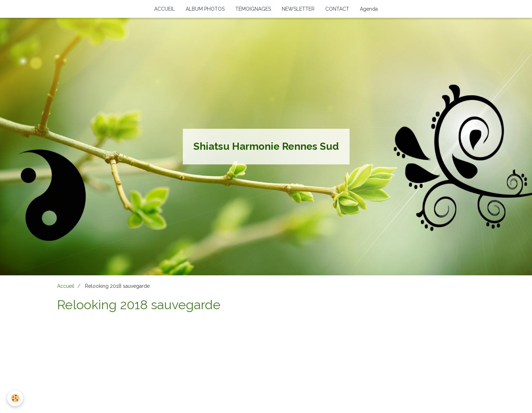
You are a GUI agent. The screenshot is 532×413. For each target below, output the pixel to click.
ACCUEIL (165, 9)
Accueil (66, 286)
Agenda (369, 9)
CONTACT (337, 9)
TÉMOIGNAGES (253, 9)
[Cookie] (15, 398)
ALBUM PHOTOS (205, 9)
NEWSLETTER (298, 9)
